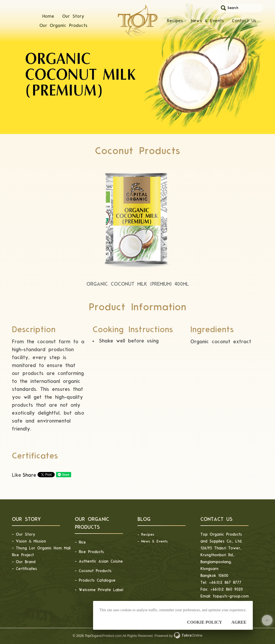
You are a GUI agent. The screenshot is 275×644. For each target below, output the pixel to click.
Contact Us (244, 24)
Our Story (73, 19)
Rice (82, 542)
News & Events (207, 24)
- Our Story (24, 534)
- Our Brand (24, 562)
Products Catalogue (97, 580)
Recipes (175, 24)
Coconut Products (95, 571)
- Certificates (24, 569)
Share (29, 475)
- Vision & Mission (29, 541)
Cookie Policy (205, 622)
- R (140, 534)
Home (48, 19)
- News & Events (153, 541)
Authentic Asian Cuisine (101, 561)
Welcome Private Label (101, 590)
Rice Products (91, 552)
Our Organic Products (63, 28)
